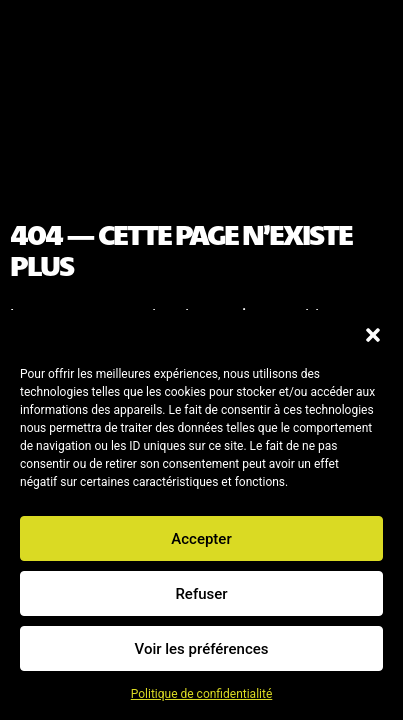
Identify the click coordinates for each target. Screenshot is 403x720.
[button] (373, 335)
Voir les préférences (202, 649)
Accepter (201, 539)
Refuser (201, 594)
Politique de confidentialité (202, 694)
